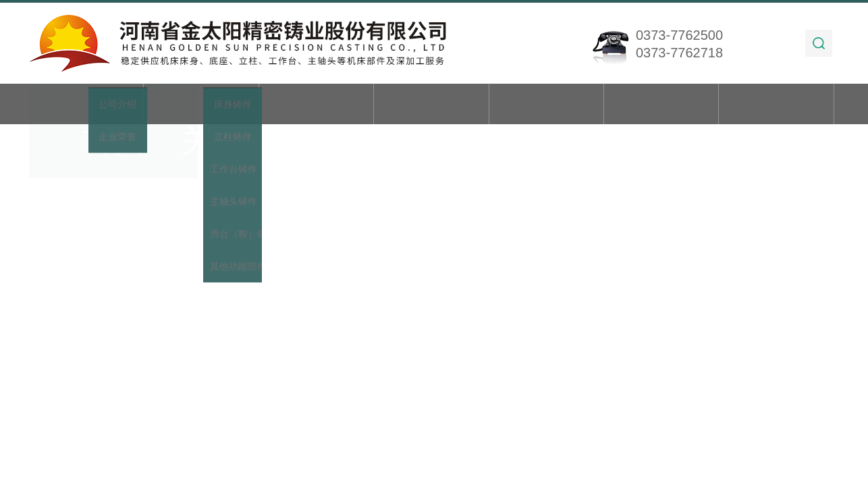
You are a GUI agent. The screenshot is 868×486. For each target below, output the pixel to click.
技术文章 (546, 105)
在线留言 (661, 105)
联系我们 (776, 105)
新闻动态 (431, 105)
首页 (86, 105)
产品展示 (316, 105)
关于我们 (201, 105)
